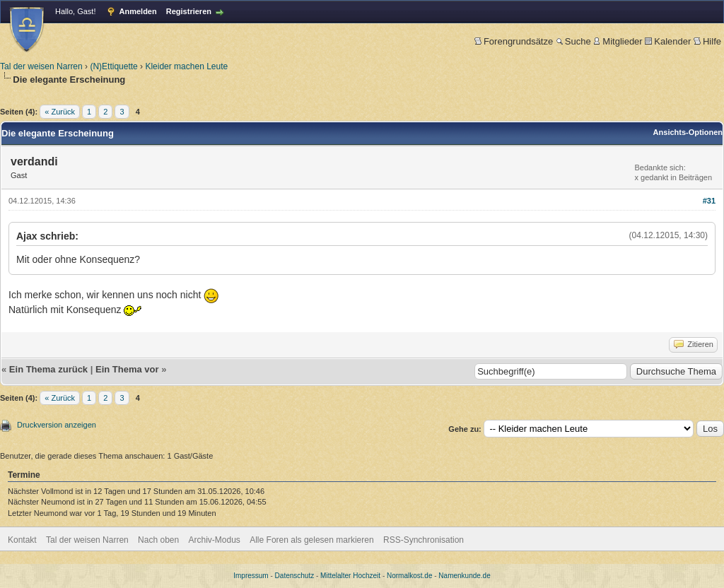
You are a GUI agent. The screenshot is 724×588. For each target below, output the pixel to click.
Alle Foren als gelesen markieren (311, 540)
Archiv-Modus (215, 540)
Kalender (668, 41)
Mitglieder (618, 41)
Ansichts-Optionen (688, 132)
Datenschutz (295, 576)
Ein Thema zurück (48, 369)
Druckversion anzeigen (57, 425)
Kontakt (22, 540)
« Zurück (60, 112)
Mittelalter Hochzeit (350, 576)
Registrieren (189, 11)
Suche (573, 41)
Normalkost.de (409, 576)
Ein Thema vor (127, 369)
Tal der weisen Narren (41, 66)
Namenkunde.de (464, 576)
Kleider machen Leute (186, 66)
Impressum (251, 576)
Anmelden (138, 11)
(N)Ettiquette (113, 66)
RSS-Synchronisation (424, 540)
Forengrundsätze (514, 41)
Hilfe (707, 41)
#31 (709, 201)
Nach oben (158, 540)
